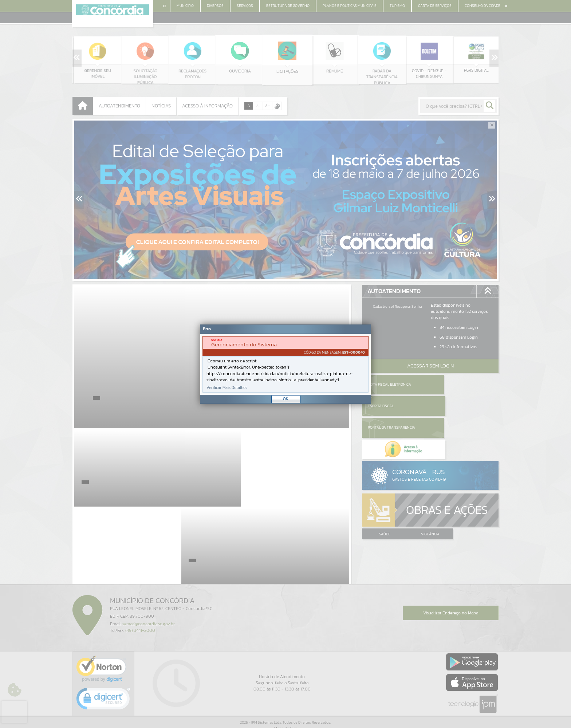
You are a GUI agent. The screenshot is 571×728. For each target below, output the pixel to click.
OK (286, 399)
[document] (285, 364)
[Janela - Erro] (285, 364)
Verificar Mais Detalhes (227, 388)
